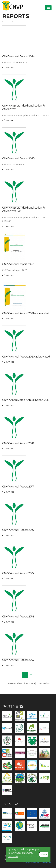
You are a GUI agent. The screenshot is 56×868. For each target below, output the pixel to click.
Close (44, 854)
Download (9, 68)
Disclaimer (47, 862)
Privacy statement (32, 862)
